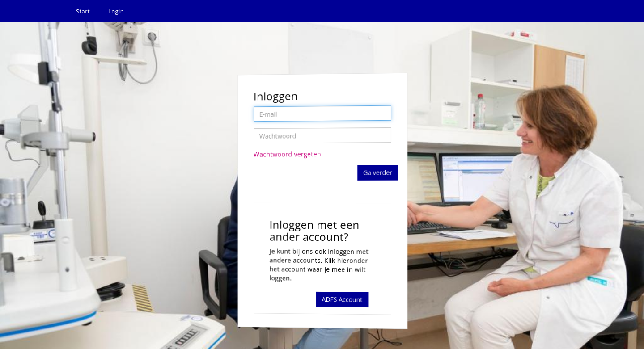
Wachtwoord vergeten (288, 155)
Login (116, 11)
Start (83, 11)
